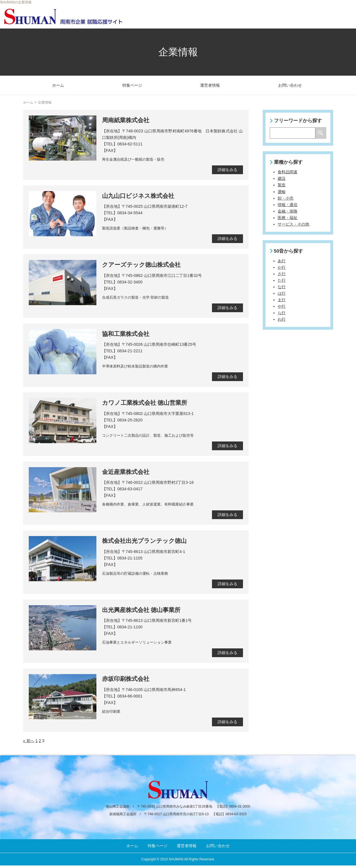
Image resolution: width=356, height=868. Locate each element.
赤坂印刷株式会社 (126, 679)
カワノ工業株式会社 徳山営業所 (145, 403)
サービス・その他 (293, 224)
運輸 (282, 192)
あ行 (282, 261)
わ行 (282, 319)
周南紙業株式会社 (126, 120)
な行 (282, 287)
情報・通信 (288, 205)
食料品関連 (288, 172)
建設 (282, 178)
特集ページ (132, 85)
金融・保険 (288, 211)
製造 (282, 185)
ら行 (282, 313)
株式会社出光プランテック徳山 (144, 541)
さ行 (282, 274)
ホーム (58, 85)
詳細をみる (227, 170)
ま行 (282, 300)
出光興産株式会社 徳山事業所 (141, 610)
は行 (282, 293)
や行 (282, 306)
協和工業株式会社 (126, 334)
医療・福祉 (288, 218)
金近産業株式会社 (126, 472)
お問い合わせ (290, 85)
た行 (282, 280)
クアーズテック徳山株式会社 (141, 265)
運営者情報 (210, 85)
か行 (282, 267)
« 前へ (29, 741)
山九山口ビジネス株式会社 (138, 196)
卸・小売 (286, 198)
